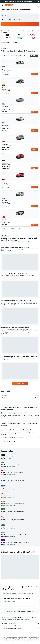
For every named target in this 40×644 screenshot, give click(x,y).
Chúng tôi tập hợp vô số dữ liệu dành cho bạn (21, 626)
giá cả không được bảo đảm (26, 619)
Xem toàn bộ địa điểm (11, 459)
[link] (20, 383)
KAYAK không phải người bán (21, 623)
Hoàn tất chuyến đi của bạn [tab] (9, 593)
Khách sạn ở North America (9, 601)
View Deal (35, 74)
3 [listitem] (5, 110)
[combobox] (6, 12)
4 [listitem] (3, 91)
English (31, 2)
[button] (38, 2)
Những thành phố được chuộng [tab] (25, 593)
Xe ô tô (15, 611)
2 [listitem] (3, 72)
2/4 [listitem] (8, 110)
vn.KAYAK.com (10, 611)
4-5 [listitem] (8, 72)
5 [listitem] (3, 110)
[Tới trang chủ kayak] (9, 5)
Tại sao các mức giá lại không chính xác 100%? (21, 628)
